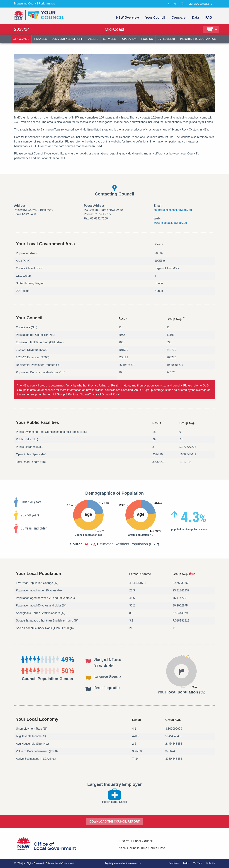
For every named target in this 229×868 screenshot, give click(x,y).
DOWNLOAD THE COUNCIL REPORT (115, 822)
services (109, 39)
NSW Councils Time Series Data (142, 848)
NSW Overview (127, 18)
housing (147, 39)
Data (195, 18)
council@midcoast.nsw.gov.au (173, 210)
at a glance (21, 39)
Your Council (155, 18)
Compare (179, 18)
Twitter (186, 863)
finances (40, 39)
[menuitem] (127, 18)
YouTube (198, 863)
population (129, 39)
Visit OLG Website (199, 4)
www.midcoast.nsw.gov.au (170, 223)
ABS (88, 544)
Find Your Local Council (136, 841)
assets (93, 39)
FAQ (209, 18)
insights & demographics (198, 39)
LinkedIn (210, 863)
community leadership (68, 39)
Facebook (174, 863)
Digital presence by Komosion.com (123, 863)
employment (167, 39)
